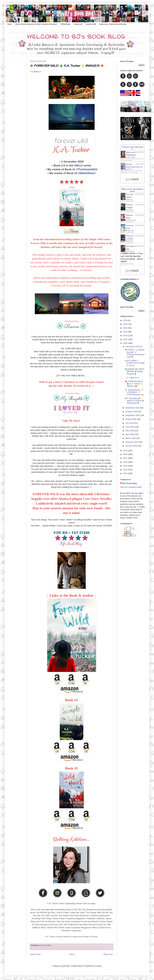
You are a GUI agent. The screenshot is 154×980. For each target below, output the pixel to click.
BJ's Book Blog (130, 483)
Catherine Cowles (132, 220)
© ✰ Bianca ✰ (132, 378)
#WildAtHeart (87, 173)
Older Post (108, 954)
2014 (126, 470)
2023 (126, 332)
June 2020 (130, 427)
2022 (126, 336)
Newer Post (36, 954)
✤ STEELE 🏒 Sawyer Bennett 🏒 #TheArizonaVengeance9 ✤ (135, 353)
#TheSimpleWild (87, 169)
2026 (126, 320)
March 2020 (131, 438)
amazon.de (78, 24)
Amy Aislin (130, 169)
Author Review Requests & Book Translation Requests (36, 24)
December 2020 (133, 347)
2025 (126, 324)
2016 (126, 462)
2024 (126, 328)
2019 (126, 451)
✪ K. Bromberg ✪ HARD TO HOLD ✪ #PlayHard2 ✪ (134, 401)
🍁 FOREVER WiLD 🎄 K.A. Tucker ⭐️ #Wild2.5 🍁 (134, 384)
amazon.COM (91, 24)
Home (10, 24)
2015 (126, 466)
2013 (126, 473)
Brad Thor (130, 199)
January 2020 (132, 446)
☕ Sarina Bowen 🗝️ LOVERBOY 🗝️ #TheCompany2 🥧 (134, 392)
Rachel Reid (130, 230)
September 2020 (133, 415)
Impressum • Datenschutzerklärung (113, 24)
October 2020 (132, 412)
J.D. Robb (130, 241)
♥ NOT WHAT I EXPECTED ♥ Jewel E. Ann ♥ (135, 363)
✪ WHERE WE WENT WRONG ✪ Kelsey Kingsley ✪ (135, 372)
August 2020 (131, 419)
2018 (126, 454)
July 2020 (130, 423)
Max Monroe (130, 251)
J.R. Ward (130, 210)
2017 (126, 458)
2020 (126, 343)
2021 (126, 339)
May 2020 (130, 431)
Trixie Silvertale (131, 157)
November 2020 (133, 408)
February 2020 (132, 442)
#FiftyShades (65, 24)
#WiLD (78, 165)
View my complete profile (131, 487)
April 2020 (130, 434)
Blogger (98, 966)
